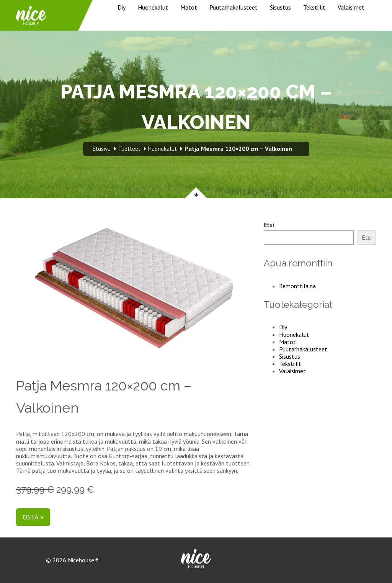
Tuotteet (129, 149)
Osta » (33, 517)
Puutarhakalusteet (234, 7)
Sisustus (280, 7)
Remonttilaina (297, 286)
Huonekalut (153, 7)
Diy (122, 7)
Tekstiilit (314, 7)
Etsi (269, 225)
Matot (189, 7)
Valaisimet (351, 7)
